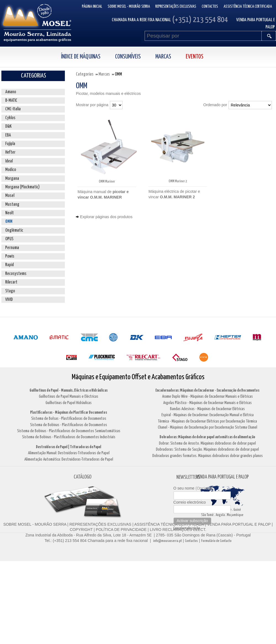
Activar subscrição (192, 521)
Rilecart (11, 282)
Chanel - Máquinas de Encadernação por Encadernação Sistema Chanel (208, 427)
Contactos (210, 6)
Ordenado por (215, 105)
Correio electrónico (190, 502)
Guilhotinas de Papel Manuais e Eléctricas (69, 396)
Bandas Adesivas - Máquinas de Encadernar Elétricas (207, 409)
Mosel (10, 196)
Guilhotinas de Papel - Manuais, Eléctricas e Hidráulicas (69, 390)
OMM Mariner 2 (178, 181)
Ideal (9, 161)
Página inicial (92, 6)
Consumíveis (128, 57)
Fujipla (10, 144)
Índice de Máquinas (81, 57)
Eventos (195, 57)
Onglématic (14, 230)
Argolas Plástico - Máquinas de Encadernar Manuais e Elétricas (207, 403)
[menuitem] (87, 57)
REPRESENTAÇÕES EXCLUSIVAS (100, 524)
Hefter (10, 152)
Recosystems (16, 274)
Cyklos (10, 118)
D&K (8, 126)
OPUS (9, 239)
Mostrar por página (92, 105)
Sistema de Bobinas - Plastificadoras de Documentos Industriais (69, 437)
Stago (10, 291)
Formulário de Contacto (216, 541)
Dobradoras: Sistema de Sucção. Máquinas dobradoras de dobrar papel (207, 449)
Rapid (10, 265)
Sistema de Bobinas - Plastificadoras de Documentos (69, 425)
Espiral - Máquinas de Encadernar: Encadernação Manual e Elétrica (208, 415)
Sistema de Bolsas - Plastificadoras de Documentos (69, 419)
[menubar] (138, 57)
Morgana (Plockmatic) (22, 187)
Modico (11, 170)
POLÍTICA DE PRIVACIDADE (121, 530)
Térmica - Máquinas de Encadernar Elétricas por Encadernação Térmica (207, 421)
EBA (8, 135)
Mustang (12, 205)
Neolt (10, 213)
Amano (11, 92)
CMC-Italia (13, 109)
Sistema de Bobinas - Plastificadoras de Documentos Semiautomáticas (69, 431)
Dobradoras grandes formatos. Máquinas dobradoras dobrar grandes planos (208, 456)
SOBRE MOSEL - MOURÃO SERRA (35, 524)
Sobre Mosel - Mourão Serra (129, 6)
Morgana (12, 179)
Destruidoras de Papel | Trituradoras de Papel (69, 447)
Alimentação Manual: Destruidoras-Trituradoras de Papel (69, 453)
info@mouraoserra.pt (168, 541)
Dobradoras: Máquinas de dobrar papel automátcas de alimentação (207, 437)
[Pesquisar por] (203, 36)
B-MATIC (11, 101)
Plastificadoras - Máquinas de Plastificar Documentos (69, 412)
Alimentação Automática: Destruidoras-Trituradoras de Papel (69, 459)
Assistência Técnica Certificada (248, 6)
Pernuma (12, 248)
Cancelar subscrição (187, 528)
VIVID (9, 300)
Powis (10, 256)
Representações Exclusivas (176, 6)
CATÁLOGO (83, 477)
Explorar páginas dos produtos (106, 217)
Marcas (163, 57)
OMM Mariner (107, 182)
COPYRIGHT (81, 530)
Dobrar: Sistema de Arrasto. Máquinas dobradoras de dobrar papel (207, 443)
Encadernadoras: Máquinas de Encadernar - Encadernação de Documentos (207, 390)
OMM (9, 222)
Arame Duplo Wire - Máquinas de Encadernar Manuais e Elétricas (207, 396)
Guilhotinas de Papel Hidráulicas (69, 403)
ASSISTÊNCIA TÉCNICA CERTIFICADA (169, 524)
